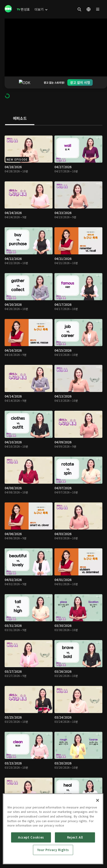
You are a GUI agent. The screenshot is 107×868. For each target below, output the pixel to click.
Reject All (75, 837)
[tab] (20, 107)
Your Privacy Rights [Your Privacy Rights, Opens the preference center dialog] (53, 850)
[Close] (98, 800)
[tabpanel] (53, 472)
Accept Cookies (31, 837)
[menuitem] (23, 9)
